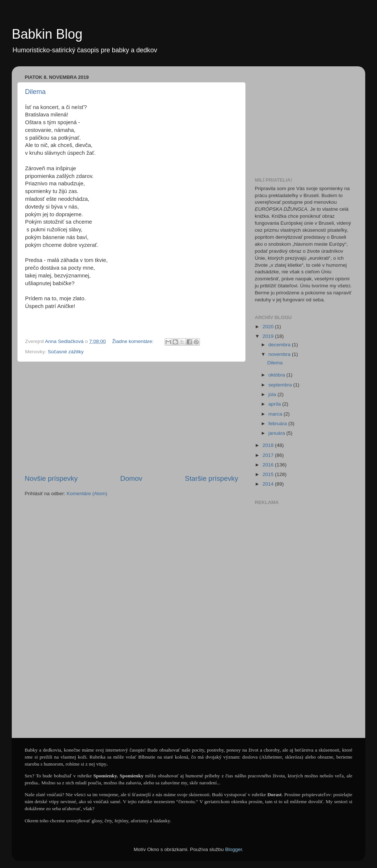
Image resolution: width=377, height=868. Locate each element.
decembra (280, 345)
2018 (269, 445)
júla (273, 394)
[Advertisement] (131, 418)
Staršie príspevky (212, 478)
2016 (269, 465)
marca (276, 414)
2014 (269, 484)
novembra (280, 354)
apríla (275, 404)
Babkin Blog (47, 34)
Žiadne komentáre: (133, 341)
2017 (269, 455)
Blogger (233, 849)
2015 (269, 474)
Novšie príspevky (51, 478)
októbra (277, 375)
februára (278, 423)
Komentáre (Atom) (87, 493)
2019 (269, 336)
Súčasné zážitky (66, 352)
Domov (131, 478)
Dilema (35, 92)
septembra (281, 385)
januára (277, 433)
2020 (269, 327)
